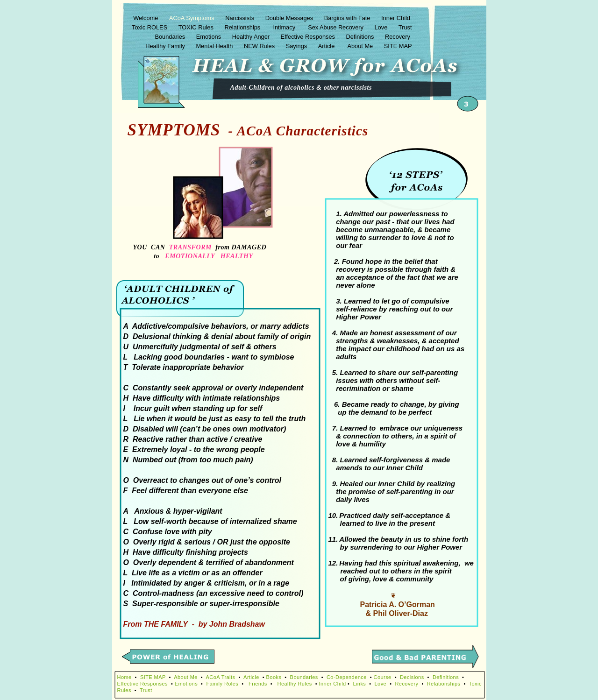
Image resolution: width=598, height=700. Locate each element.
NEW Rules (260, 46)
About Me (361, 46)
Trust (405, 27)
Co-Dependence (347, 677)
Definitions (361, 37)
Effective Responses (309, 37)
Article (328, 46)
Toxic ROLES (150, 27)
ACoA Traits (221, 677)
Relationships (243, 27)
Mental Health (215, 46)
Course (383, 677)
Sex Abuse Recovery (336, 27)
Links (359, 684)
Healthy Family (166, 46)
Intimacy (285, 27)
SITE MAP (398, 46)
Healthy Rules (295, 684)
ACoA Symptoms (192, 18)
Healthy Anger (252, 37)
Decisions (412, 677)
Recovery (399, 37)
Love (382, 27)
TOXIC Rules (197, 27)
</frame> (372, 266)
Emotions (210, 37)
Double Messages (290, 18)
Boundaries (171, 37)
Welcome (146, 18)
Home (125, 677)
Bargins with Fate (348, 18)
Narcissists (240, 18)
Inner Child (396, 18)
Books (274, 677)
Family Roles (222, 684)
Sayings (297, 46)
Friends (258, 684)
